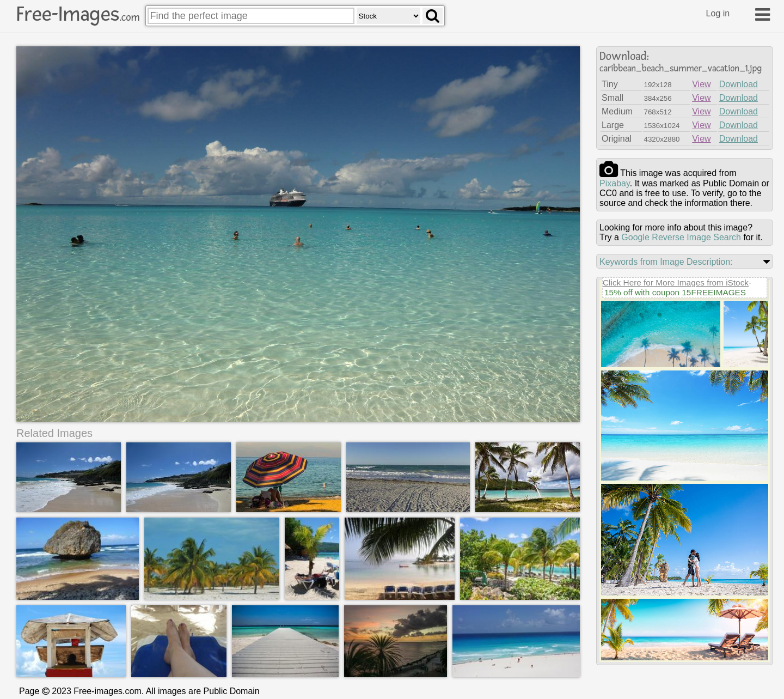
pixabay (615, 183)
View (701, 84)
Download (739, 84)
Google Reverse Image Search (681, 237)
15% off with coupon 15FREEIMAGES (675, 292)
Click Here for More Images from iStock (676, 282)
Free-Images (78, 14)
